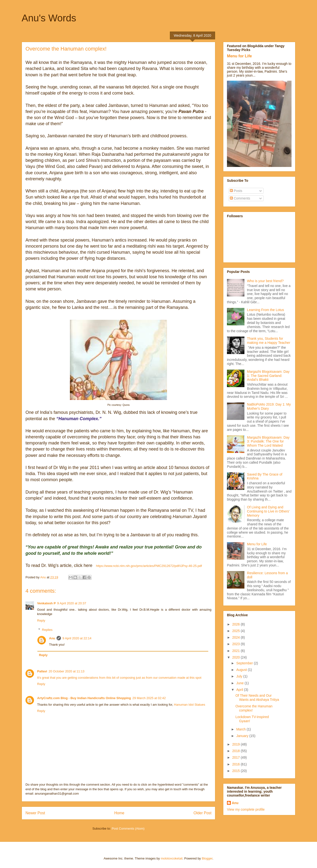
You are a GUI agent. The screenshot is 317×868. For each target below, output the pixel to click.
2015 (237, 771)
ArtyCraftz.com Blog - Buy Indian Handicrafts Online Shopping (84, 698)
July (240, 676)
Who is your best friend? (265, 281)
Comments (240, 198)
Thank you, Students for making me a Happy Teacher (269, 341)
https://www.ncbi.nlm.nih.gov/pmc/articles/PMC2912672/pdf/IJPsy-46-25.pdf (149, 566)
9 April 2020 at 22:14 (77, 638)
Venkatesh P (46, 603)
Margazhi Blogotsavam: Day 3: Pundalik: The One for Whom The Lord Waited (268, 442)
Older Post (202, 813)
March (241, 729)
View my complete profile (246, 809)
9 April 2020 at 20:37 (72, 603)
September (245, 663)
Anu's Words (49, 18)
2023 (237, 644)
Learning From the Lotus (266, 310)
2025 (237, 631)
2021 (237, 651)
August (242, 670)
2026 (237, 624)
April (240, 690)
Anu (52, 638)
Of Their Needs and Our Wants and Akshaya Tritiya (257, 698)
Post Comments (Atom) (128, 829)
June (240, 683)
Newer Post (35, 813)
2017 (237, 757)
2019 (237, 744)
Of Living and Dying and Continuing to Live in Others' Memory (268, 511)
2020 (237, 657)
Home (119, 813)
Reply (41, 621)
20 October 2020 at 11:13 (66, 671)
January (243, 736)
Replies (47, 630)
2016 (237, 764)
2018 (237, 751)
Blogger (207, 858)
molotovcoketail (172, 858)
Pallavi (42, 671)
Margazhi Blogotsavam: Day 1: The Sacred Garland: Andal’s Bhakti (268, 376)
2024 (237, 637)
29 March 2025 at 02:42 (149, 698)
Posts (236, 191)
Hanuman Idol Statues (190, 705)
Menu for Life (239, 56)
